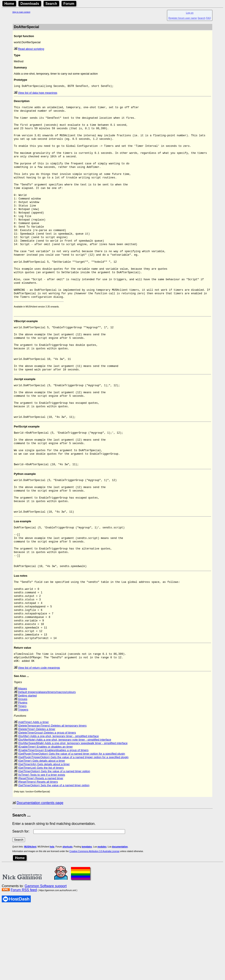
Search (51, 4)
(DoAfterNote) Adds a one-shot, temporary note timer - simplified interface (65, 813)
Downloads (30, 4)
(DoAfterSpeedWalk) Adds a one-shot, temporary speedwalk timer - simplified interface (73, 816)
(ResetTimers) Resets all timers (38, 855)
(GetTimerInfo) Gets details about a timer (44, 837)
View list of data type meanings (38, 93)
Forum (69, 4)
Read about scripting (31, 49)
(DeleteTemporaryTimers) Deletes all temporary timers (52, 799)
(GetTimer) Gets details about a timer (42, 834)
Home (9, 4)
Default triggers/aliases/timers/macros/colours (47, 765)
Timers (22, 779)
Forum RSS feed (24, 963)
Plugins (23, 776)
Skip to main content (21, 12)
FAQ (209, 18)
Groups (23, 772)
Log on (190, 13)
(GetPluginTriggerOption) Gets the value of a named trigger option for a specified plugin (73, 830)
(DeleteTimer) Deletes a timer (37, 802)
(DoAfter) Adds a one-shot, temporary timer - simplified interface (58, 809)
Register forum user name (183, 18)
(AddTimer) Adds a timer (33, 795)
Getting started (27, 769)
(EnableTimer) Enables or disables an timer (45, 820)
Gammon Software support (46, 959)
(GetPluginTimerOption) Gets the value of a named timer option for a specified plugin (72, 827)
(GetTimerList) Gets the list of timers (41, 841)
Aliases (22, 762)
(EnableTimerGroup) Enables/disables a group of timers (53, 823)
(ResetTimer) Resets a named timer (41, 852)
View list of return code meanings (39, 741)
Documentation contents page (40, 876)
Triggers (23, 783)
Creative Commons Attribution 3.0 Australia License (94, 925)
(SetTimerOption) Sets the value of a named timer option (54, 859)
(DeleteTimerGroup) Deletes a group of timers (47, 806)
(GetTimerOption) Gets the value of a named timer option (54, 844)
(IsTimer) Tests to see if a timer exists (42, 848)
